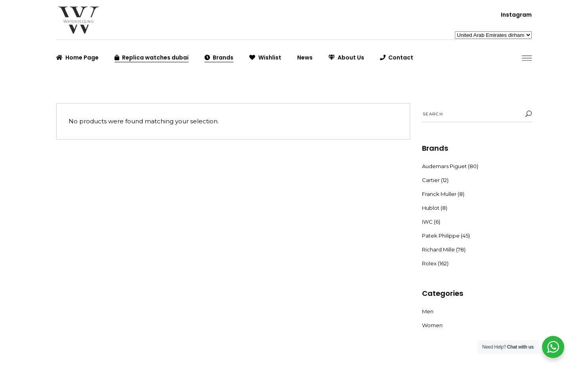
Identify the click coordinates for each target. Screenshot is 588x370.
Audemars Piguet (444, 166)
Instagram (516, 15)
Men (428, 311)
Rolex (429, 263)
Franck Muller (439, 194)
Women (432, 325)
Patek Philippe (441, 236)
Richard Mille (438, 249)
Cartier (431, 180)
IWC (427, 222)
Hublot (431, 208)
